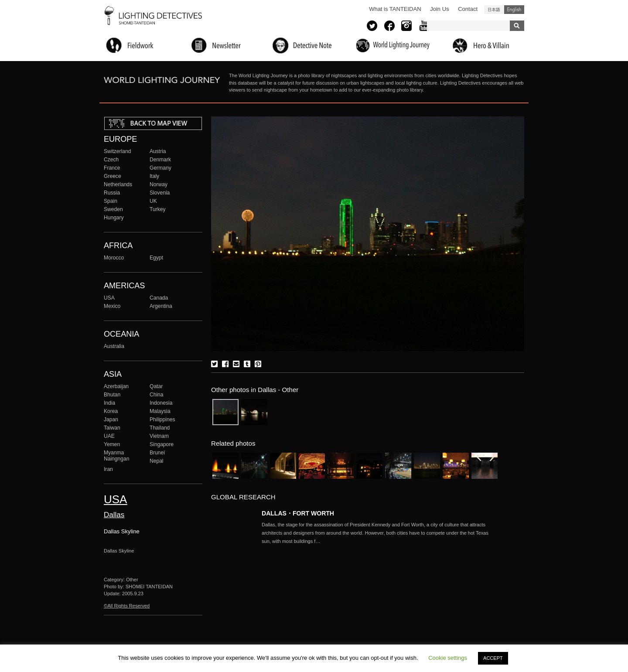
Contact (468, 9)
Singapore (162, 444)
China (157, 395)
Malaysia (160, 411)
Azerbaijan (116, 386)
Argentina (161, 306)
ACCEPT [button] (493, 658)
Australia (114, 346)
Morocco (114, 258)
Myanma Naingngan (116, 456)
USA (109, 298)
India (109, 403)
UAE (109, 436)
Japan (111, 420)
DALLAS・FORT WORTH (298, 513)
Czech (111, 160)
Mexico (112, 306)
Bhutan (112, 395)
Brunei (157, 453)
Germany (160, 168)
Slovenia (160, 193)
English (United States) (514, 10)
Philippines (162, 420)
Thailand (160, 428)
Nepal (157, 461)
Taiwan (112, 428)
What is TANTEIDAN (395, 9)
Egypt (156, 258)
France (112, 168)
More (379, 533)
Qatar (156, 386)
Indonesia (161, 403)
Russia (112, 193)
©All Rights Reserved (127, 606)
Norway (159, 184)
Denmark (160, 160)
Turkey (157, 209)
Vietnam (159, 436)
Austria (158, 151)
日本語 (494, 10)
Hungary (114, 218)
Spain (111, 201)
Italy (154, 176)
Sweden (113, 209)
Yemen (112, 444)
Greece (113, 176)
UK (153, 201)
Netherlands (118, 184)
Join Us (439, 9)
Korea (111, 411)
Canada (159, 298)
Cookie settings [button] (448, 658)
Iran (108, 469)
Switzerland (117, 151)
